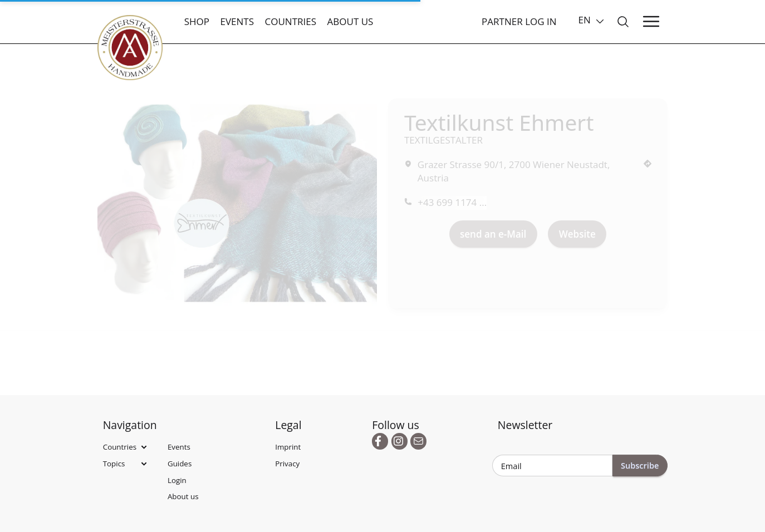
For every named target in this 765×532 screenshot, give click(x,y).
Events (237, 21)
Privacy (287, 464)
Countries (290, 21)
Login (177, 480)
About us (350, 21)
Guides (180, 464)
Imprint (288, 447)
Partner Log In (519, 21)
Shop (197, 21)
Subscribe (640, 465)
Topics (114, 464)
